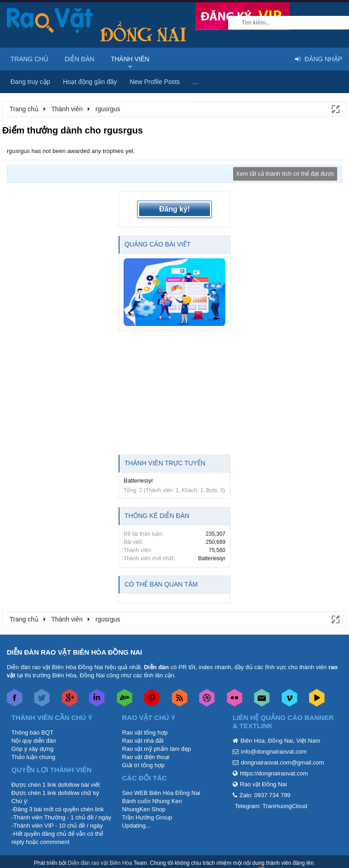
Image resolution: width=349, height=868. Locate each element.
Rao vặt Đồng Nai (263, 784)
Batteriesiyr (138, 481)
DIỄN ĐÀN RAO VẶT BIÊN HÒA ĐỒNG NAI (75, 652)
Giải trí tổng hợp (144, 765)
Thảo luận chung (33, 757)
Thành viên (130, 59)
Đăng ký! (174, 209)
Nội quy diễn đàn (34, 741)
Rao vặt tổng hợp (145, 732)
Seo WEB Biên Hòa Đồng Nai (161, 793)
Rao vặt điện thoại (146, 757)
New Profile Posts (155, 82)
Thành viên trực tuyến (165, 463)
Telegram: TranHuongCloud (271, 806)
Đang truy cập (30, 82)
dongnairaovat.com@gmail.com (282, 762)
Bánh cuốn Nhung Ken (152, 801)
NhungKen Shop (144, 809)
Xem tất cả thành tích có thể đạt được (285, 174)
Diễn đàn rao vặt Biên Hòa (100, 863)
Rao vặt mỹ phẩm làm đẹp (157, 749)
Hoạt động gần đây (90, 82)
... (195, 82)
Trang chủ (29, 59)
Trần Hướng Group (147, 817)
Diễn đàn (80, 59)
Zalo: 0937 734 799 (265, 795)
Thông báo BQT (32, 732)
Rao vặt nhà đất (143, 741)
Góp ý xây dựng (32, 749)
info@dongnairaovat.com (274, 752)
